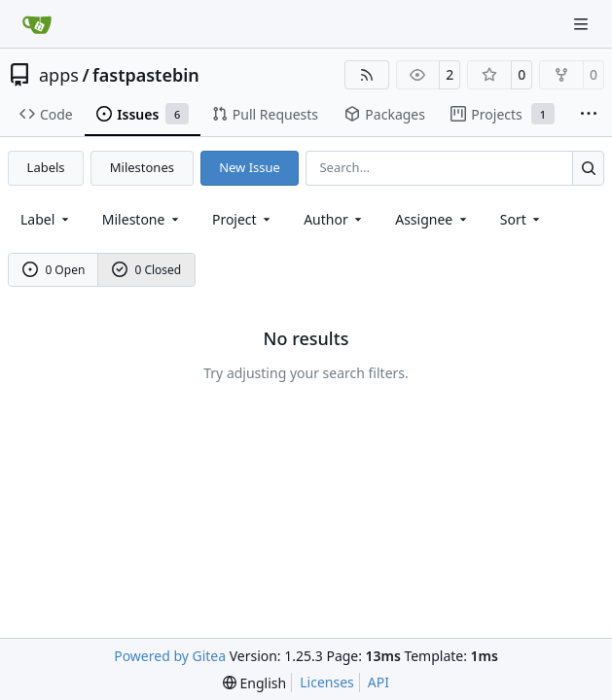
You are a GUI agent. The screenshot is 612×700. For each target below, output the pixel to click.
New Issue (250, 167)
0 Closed (147, 270)
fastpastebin (146, 75)
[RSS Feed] (367, 75)
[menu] (522, 219)
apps (59, 75)
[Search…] (588, 168)
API (378, 682)
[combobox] (46, 219)
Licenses (327, 682)
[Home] (37, 24)
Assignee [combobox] (432, 219)
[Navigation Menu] (583, 24)
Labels (46, 167)
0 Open (54, 270)
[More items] (589, 115)
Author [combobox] (334, 219)
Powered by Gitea (170, 656)
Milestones (142, 167)
